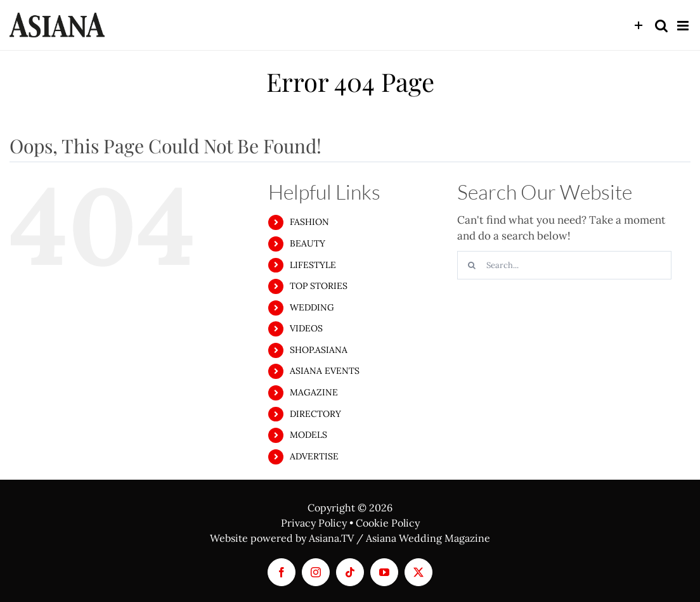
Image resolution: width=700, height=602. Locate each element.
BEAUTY (308, 243)
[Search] (471, 265)
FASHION (309, 222)
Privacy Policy (314, 523)
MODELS (308, 435)
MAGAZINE (314, 392)
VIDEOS (306, 328)
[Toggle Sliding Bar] (639, 26)
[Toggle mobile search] (661, 26)
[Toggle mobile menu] (684, 26)
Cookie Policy (388, 523)
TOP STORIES (319, 286)
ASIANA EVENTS (325, 371)
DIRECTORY (315, 414)
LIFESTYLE (313, 265)
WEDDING (312, 307)
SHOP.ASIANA (319, 350)
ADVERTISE (314, 456)
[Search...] (564, 265)
